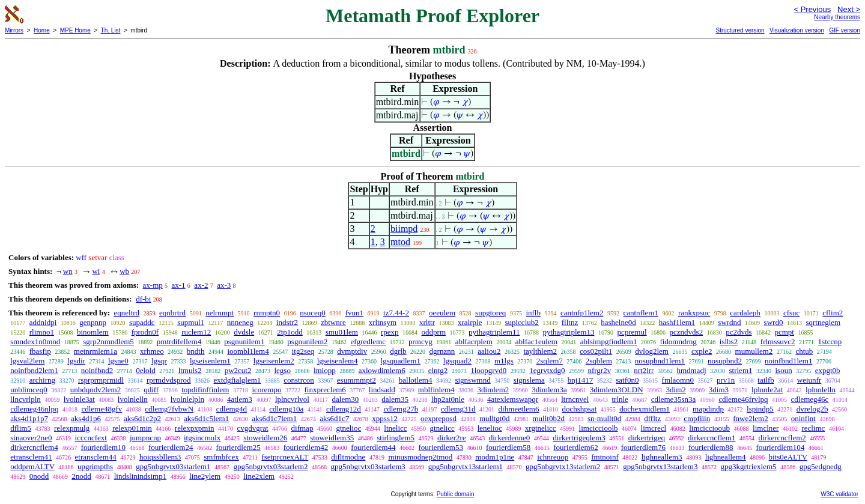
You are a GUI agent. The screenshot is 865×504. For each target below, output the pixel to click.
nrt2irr (644, 370)
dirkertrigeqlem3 (579, 438)
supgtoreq (490, 313)
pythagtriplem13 (569, 332)
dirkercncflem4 (34, 447)
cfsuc (791, 313)
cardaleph (745, 313)
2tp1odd (290, 332)
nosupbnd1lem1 (660, 361)
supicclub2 (521, 322)
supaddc (142, 322)
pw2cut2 (238, 370)
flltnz (570, 322)
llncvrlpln (26, 399)
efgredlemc (368, 342)
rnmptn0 (267, 313)
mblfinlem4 (436, 390)
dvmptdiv (352, 351)
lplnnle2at (767, 390)
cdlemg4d (232, 409)
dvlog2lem (652, 351)
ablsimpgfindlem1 (609, 342)
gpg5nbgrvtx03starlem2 (270, 466)
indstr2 (287, 322)
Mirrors (14, 30)
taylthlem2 (540, 351)
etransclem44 (96, 457)
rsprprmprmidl (101, 380)
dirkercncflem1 (712, 438)
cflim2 (833, 313)
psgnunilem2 (307, 342)
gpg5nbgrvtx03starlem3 (368, 466)
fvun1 (354, 313)
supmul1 (191, 322)
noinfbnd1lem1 (788, 361)
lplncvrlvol (292, 399)
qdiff (151, 390)
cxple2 (702, 351)
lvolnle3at (79, 399)
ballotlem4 (416, 380)
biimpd (404, 229)
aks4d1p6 (86, 418)
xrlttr (427, 322)
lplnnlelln (821, 390)
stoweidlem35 (332, 438)
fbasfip (40, 351)
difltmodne (348, 457)
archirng (42, 380)
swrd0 (774, 322)
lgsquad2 (457, 361)
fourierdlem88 (711, 447)
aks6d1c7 (334, 418)
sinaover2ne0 (31, 438)
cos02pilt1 (596, 351)
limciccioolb (599, 428)
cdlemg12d (344, 409)
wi (96, 271)
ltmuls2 (190, 370)
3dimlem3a (549, 390)
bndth (196, 351)
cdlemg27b (401, 409)
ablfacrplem (474, 342)
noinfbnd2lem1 (34, 370)
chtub (804, 351)
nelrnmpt (220, 313)
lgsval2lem (27, 361)
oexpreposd (439, 418)
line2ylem (205, 476)
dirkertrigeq (647, 438)
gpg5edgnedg (821, 466)
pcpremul (632, 332)
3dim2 (676, 390)
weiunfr (809, 380)
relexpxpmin (195, 428)
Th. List (111, 30)
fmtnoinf (605, 457)
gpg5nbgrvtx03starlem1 (173, 466)
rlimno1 (42, 332)
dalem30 (346, 399)
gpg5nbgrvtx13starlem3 (660, 466)
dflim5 (21, 428)
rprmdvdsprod (169, 380)
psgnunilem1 (244, 342)
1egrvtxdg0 (547, 370)
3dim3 (719, 390)
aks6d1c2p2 (142, 418)
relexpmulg (72, 428)
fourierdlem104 (780, 447)
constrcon (299, 380)
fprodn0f (145, 332)
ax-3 (224, 285)
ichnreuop (553, 457)
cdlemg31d (458, 409)
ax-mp (153, 285)
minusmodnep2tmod (420, 457)
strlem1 (741, 370)
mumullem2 (754, 351)
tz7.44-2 (396, 313)
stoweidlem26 (265, 438)
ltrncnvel (575, 399)
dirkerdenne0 (510, 438)
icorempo (266, 390)
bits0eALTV (788, 457)
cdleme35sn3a (673, 399)
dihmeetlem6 (519, 409)
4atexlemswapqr (513, 399)
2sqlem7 (550, 361)
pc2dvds (739, 332)
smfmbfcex (221, 457)
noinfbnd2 (97, 370)
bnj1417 (581, 380)
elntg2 (438, 370)
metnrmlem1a (96, 351)
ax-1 (179, 285)
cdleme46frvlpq (743, 399)
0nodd (39, 476)
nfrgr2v (599, 370)
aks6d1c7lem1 (274, 418)
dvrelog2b (812, 409)
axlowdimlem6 (382, 370)
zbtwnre (333, 322)
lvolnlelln (133, 399)
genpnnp (93, 322)
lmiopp (325, 370)
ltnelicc (395, 428)
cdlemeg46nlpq (34, 409)
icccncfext (91, 438)
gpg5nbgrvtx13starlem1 (466, 466)
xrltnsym (383, 322)
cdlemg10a (286, 409)
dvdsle (244, 332)
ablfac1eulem (536, 342)
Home (42, 30)
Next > (849, 9)
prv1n (726, 380)
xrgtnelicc (541, 428)
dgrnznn (442, 351)
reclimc (813, 428)
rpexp (390, 332)
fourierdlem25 (238, 447)
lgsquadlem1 (401, 361)
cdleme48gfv (102, 409)
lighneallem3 (662, 457)
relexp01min (132, 428)
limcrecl (654, 428)
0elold (146, 370)
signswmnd (472, 380)
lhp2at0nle (448, 399)
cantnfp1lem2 (582, 313)
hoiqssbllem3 (160, 457)
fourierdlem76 (643, 447)
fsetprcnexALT (285, 457)
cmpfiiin (697, 418)
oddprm (434, 332)
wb (124, 271)
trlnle (620, 399)
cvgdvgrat (253, 428)
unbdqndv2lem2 (96, 390)
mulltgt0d (495, 418)
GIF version (845, 30)
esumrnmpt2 (357, 380)
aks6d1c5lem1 (206, 418)
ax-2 (201, 285)
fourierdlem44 (373, 447)
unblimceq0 (29, 390)
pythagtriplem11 (494, 332)
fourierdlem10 (103, 447)
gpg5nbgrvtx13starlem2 (563, 466)
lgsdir (76, 361)
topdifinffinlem (205, 390)
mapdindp (708, 409)
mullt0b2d (548, 418)
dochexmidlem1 (645, 409)
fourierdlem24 (171, 447)
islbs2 (729, 342)
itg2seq (303, 351)
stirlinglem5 (396, 438)
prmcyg (420, 342)
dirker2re (452, 438)
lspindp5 (760, 409)
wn (68, 271)
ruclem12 (196, 332)
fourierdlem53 (441, 447)
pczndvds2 (687, 332)
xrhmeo (152, 351)
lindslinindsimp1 (140, 476)
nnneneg (240, 322)
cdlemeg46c (810, 399)
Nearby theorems (837, 17)
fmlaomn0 (678, 380)
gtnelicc (442, 428)
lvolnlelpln (187, 399)
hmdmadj (691, 370)
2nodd (81, 476)
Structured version (740, 30)
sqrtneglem (823, 322)
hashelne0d (618, 322)
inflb (533, 313)
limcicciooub (709, 428)
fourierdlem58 (508, 447)
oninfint (803, 418)
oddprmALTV (32, 466)
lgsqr (159, 361)
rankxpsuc (694, 313)
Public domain (456, 494)
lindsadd (382, 390)
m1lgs (504, 361)
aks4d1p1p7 (29, 418)
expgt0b (828, 370)
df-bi (143, 299)
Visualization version (797, 30)
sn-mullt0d (604, 418)
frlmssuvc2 (778, 342)
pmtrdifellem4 (179, 342)
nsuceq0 (313, 313)
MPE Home (75, 30)
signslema (529, 380)
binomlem (93, 332)
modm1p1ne (495, 457)
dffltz (652, 418)
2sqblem (599, 361)
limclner (766, 428)
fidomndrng (678, 342)
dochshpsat (579, 409)
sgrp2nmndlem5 (108, 342)
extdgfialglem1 (238, 380)
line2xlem (259, 476)
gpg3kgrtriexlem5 (748, 466)
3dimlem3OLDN (617, 390)
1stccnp (830, 342)
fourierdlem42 (306, 447)
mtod (400, 242)
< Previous (812, 9)
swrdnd (729, 322)
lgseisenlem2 (274, 361)
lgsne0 (118, 361)
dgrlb (398, 351)
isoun (784, 370)
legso (282, 370)
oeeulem (442, 313)
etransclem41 (31, 457)
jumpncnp (145, 438)
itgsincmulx (202, 438)
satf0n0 (627, 380)
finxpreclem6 (325, 390)
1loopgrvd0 (488, 370)
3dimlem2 (493, 390)
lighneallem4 (726, 457)
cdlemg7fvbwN (169, 409)
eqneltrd (126, 313)
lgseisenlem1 (210, 361)
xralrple (470, 322)
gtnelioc (348, 428)
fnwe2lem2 (750, 418)
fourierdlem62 (575, 447)
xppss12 (385, 418)
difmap (302, 428)
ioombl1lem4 (248, 351)
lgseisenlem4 (338, 361)
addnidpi (43, 322)
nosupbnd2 (725, 361)
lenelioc (490, 428)
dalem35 (395, 399)
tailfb (766, 380)
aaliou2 (489, 351)
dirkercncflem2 (782, 438)
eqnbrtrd (172, 313)
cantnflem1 (640, 313)
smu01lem (342, 332)
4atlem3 (240, 399)
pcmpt (784, 332)
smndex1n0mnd (35, 342)
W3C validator (839, 494)
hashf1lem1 (677, 322)
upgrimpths (95, 466)
